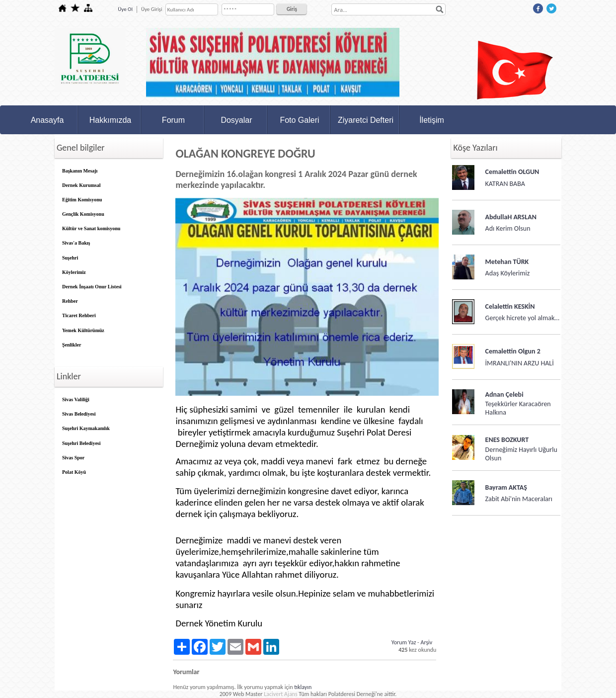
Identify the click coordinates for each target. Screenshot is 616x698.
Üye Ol (125, 9)
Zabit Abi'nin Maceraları (519, 499)
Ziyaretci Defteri (366, 120)
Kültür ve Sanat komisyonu (91, 228)
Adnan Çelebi (504, 394)
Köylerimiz (74, 272)
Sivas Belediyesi (79, 414)
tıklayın (303, 687)
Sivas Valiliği (76, 399)
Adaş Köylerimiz (508, 273)
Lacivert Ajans (280, 694)
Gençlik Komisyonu (83, 214)
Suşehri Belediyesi (81, 443)
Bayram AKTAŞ (506, 487)
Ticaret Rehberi (79, 315)
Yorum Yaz (404, 642)
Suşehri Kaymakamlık (86, 428)
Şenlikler (72, 345)
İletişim (432, 120)
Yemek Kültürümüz (83, 330)
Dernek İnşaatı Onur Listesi (92, 287)
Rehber (70, 301)
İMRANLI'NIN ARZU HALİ (520, 363)
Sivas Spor (73, 458)
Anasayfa (47, 120)
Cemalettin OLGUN (512, 172)
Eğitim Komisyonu (82, 200)
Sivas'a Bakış (76, 243)
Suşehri (70, 258)
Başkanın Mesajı (80, 171)
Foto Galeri (299, 120)
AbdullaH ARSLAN (511, 217)
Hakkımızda (110, 120)
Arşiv (426, 642)
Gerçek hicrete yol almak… (522, 318)
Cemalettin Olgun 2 (513, 351)
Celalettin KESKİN (510, 306)
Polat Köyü (74, 472)
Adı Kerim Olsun (508, 228)
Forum (173, 120)
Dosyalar (236, 120)
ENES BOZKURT (507, 440)
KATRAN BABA (505, 184)
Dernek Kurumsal (81, 185)
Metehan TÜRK (507, 262)
